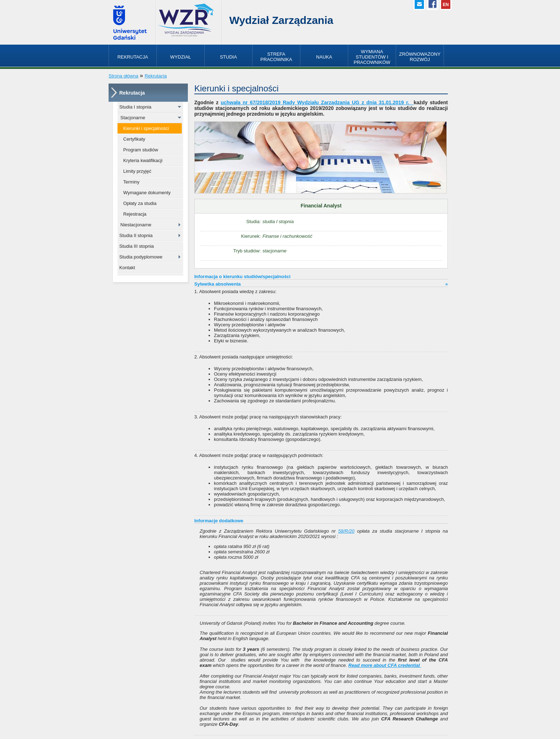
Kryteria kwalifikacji (143, 160)
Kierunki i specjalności (146, 128)
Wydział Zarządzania (281, 20)
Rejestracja (135, 214)
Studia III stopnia (137, 246)
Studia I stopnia (135, 107)
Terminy (131, 182)
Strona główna (123, 76)
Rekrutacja (156, 76)
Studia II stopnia (136, 235)
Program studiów (141, 150)
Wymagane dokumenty (147, 193)
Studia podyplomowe (141, 257)
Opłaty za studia (140, 203)
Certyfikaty (134, 139)
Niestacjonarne (136, 225)
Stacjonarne (133, 118)
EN (446, 5)
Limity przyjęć (137, 171)
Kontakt (127, 268)
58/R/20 (346, 531)
